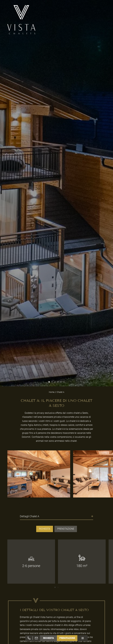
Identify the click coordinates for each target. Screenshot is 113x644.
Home (52, 392)
